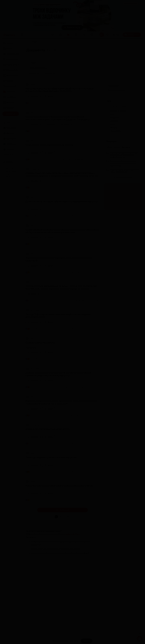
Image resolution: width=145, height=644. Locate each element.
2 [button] (61, 517)
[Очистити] (137, 63)
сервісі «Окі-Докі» (72, 534)
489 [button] (68, 517)
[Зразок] (49, 96)
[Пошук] (22, 35)
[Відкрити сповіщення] (107, 35)
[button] (73, 517)
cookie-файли (73, 641)
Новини (117, 147)
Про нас (7, 176)
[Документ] (33, 96)
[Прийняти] (87, 641)
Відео (110, 147)
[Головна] (26, 42)
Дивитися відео (31, 347)
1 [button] (56, 517)
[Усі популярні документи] (123, 177)
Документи (126, 147)
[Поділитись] (91, 103)
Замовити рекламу (131, 4)
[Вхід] (116, 35)
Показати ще (62, 510)
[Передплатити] (132, 35)
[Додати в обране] (96, 103)
